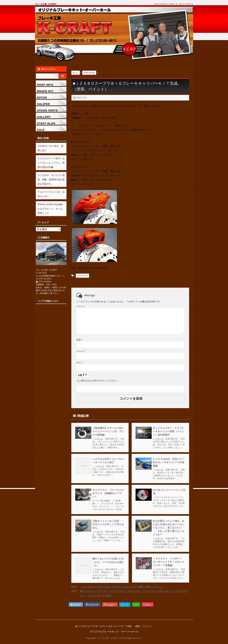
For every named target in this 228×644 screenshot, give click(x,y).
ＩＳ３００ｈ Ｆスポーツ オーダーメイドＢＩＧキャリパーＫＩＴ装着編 (169, 562)
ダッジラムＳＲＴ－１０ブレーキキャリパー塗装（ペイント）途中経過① (169, 431)
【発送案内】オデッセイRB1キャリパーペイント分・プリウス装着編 (108, 431)
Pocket (148, 604)
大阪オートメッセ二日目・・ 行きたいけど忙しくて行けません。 (111, 524)
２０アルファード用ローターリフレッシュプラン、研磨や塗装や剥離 (51, 163)
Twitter (76, 604)
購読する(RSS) (46, 69)
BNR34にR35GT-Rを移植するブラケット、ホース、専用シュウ (51, 209)
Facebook (92, 604)
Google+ (110, 604)
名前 (79, 340)
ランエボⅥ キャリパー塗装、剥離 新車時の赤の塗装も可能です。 (51, 179)
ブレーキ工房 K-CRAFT (46, 4)
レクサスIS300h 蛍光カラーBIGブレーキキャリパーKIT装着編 (169, 462)
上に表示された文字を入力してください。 (98, 380)
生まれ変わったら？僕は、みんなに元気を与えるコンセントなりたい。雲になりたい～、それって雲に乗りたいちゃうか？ (169, 527)
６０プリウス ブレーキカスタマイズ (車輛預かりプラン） (108, 493)
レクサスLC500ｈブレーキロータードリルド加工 (108, 460)
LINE (136, 604)
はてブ (125, 604)
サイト (80, 362)
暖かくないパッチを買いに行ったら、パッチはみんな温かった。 (108, 562)
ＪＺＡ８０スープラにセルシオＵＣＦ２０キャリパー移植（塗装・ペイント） (123, 586)
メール (81, 351)
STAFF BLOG (82, 276)
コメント (81, 306)
